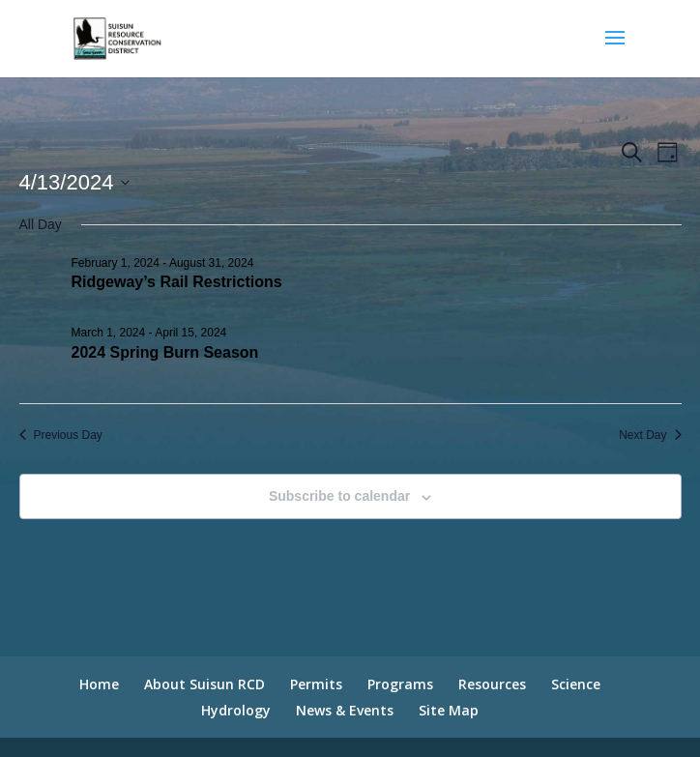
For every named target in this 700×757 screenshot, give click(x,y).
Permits (316, 684)
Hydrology (236, 710)
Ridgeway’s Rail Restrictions (177, 282)
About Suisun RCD (204, 684)
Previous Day (61, 435)
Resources (492, 684)
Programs (400, 684)
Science (576, 684)
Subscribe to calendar (339, 496)
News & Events (345, 710)
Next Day (650, 435)
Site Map (449, 710)
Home (99, 684)
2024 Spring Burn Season (165, 352)
